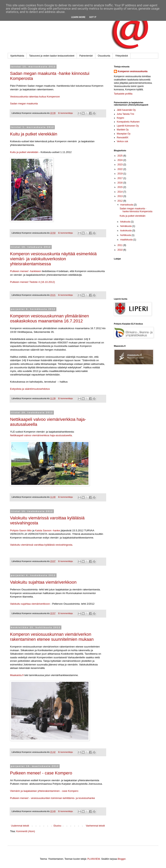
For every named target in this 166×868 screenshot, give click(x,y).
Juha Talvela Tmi (125, 114)
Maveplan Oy (124, 134)
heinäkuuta (126, 226)
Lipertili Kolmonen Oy (128, 126)
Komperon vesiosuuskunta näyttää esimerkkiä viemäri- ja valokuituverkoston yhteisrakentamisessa (53, 259)
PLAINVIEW (94, 859)
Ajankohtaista (17, 56)
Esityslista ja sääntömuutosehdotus (30, 389)
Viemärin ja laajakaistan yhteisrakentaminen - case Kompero (44, 791)
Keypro (120, 118)
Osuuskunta (104, 56)
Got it (93, 17)
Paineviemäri (86, 56)
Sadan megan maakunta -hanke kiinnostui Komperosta (136, 210)
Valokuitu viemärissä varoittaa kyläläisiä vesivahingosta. (41, 545)
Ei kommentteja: (66, 113)
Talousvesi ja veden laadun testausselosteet (52, 56)
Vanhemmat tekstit (95, 826)
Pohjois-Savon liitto (21, 530)
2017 (120, 178)
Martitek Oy (123, 130)
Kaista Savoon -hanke (48, 530)
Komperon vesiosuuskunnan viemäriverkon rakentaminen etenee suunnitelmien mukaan (52, 637)
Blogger (122, 859)
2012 (120, 201)
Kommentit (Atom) (26, 831)
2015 (120, 187)
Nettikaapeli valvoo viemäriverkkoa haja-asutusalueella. (41, 435)
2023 (120, 165)
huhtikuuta (126, 235)
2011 (120, 245)
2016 (120, 183)
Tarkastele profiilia (123, 94)
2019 (120, 174)
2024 (120, 160)
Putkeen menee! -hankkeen (26, 271)
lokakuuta (126, 222)
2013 (120, 196)
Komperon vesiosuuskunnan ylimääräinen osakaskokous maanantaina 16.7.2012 (49, 318)
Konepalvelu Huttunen (128, 122)
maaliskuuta (127, 240)
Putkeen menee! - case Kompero (41, 773)
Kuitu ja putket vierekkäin (34, 134)
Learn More (78, 17)
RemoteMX (123, 138)
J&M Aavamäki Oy (126, 110)
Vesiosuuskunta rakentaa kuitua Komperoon (35, 97)
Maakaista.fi (17, 675)
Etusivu (57, 826)
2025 (120, 156)
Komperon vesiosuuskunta (133, 71)
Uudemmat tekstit (20, 826)
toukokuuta (126, 231)
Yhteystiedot (122, 56)
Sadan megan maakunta (24, 104)
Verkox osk (122, 141)
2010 (120, 250)
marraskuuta (127, 205)
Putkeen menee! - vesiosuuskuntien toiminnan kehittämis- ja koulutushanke (53, 798)
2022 (120, 169)
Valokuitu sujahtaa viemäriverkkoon (43, 582)
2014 (120, 192)
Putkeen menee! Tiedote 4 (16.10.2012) (32, 282)
